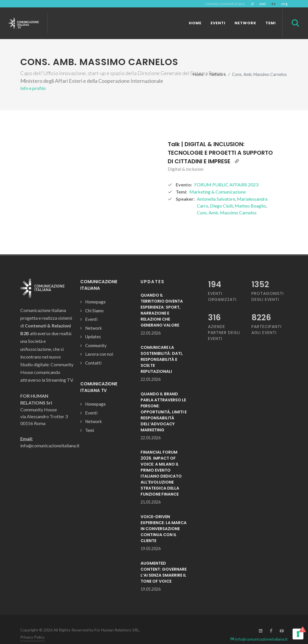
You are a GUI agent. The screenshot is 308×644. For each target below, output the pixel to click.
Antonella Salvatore (216, 189)
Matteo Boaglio (250, 196)
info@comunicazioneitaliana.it (259, 629)
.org (284, 4)
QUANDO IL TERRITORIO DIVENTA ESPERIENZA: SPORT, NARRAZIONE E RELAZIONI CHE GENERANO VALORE (162, 300)
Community (96, 335)
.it (252, 4)
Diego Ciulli (221, 196)
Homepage (95, 292)
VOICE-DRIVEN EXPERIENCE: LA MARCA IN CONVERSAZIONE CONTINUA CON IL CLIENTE (164, 519)
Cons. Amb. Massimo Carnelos (227, 203)
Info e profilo (33, 78)
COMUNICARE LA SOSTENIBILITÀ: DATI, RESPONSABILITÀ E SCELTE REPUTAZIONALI (162, 349)
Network (218, 64)
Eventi (91, 309)
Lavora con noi (99, 344)
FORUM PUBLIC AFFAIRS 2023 (226, 175)
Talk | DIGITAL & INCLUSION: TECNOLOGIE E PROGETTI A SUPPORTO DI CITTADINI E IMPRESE (220, 143)
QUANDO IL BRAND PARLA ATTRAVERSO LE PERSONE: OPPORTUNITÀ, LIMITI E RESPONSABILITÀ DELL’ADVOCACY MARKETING (164, 402)
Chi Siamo (94, 301)
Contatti (93, 353)
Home (198, 64)
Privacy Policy (32, 627)
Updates (93, 327)
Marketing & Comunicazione (218, 182)
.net (262, 4)
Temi (90, 420)
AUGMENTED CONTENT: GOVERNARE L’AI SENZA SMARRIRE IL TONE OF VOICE (164, 562)
